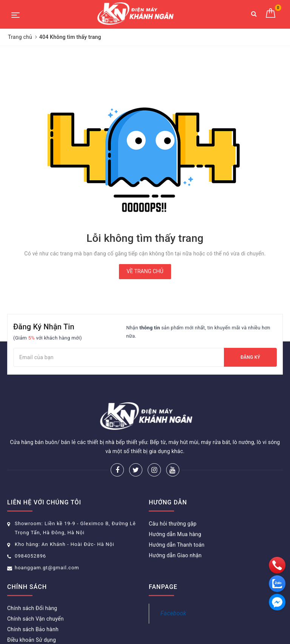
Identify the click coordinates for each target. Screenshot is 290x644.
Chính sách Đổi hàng (32, 608)
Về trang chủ (145, 271)
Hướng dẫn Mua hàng (175, 534)
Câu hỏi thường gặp (173, 524)
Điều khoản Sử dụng (32, 640)
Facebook (173, 613)
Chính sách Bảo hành (33, 629)
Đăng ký (250, 357)
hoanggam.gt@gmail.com (47, 568)
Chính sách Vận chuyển (35, 619)
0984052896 (30, 556)
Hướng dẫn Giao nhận (175, 555)
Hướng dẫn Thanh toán (177, 545)
